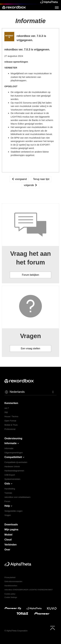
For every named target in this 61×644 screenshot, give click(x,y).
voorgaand (19, 179)
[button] (31, 392)
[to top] (53, 628)
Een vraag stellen (30, 348)
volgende (30, 185)
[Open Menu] (57, 7)
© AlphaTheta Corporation (16, 631)
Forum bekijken (30, 275)
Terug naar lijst (41, 179)
